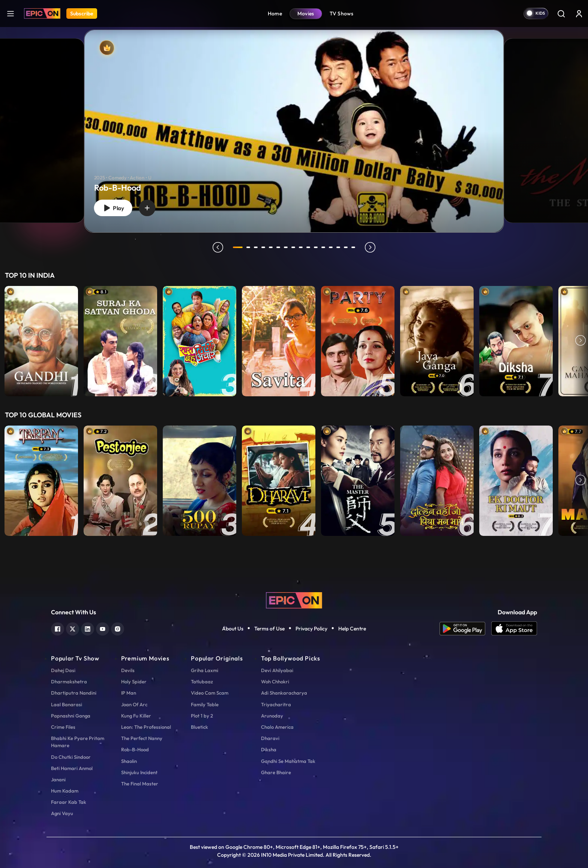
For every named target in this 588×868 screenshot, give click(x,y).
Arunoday (272, 716)
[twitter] (73, 628)
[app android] (465, 629)
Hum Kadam (65, 791)
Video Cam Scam (210, 693)
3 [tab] (256, 247)
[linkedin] (88, 628)
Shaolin (129, 761)
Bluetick (199, 727)
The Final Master (140, 784)
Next (580, 341)
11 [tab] (316, 247)
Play (113, 208)
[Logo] (42, 14)
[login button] (579, 14)
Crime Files (63, 727)
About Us (233, 629)
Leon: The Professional (146, 727)
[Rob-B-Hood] (294, 131)
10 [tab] (308, 247)
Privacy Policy (311, 629)
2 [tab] (248, 247)
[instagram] (118, 628)
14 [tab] (338, 247)
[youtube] (103, 628)
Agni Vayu (62, 813)
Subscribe (82, 14)
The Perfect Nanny (142, 738)
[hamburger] (10, 13)
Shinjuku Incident (139, 772)
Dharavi (270, 738)
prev (218, 247)
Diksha (269, 749)
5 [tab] (271, 247)
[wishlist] (147, 208)
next (370, 247)
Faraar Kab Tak (69, 802)
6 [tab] (278, 247)
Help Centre (352, 629)
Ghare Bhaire (276, 772)
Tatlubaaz (202, 681)
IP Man (129, 693)
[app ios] (514, 629)
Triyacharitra (276, 704)
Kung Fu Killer (136, 716)
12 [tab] (323, 247)
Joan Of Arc (134, 704)
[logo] (294, 599)
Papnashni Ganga (71, 716)
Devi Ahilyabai (277, 670)
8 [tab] (293, 247)
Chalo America (277, 727)
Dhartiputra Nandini (74, 693)
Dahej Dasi (63, 670)
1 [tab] (238, 247)
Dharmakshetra (69, 681)
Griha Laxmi (205, 670)
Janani (58, 779)
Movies (306, 14)
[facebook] (58, 628)
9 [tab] (301, 247)
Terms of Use (269, 629)
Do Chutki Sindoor (71, 757)
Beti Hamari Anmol (72, 768)
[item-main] (41, 341)
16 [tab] (353, 247)
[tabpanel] (294, 125)
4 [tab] (263, 247)
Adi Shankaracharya (284, 693)
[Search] (561, 14)
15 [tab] (346, 247)
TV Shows (342, 14)
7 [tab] (286, 247)
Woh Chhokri (275, 681)
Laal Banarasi (67, 704)
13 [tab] (331, 247)
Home (275, 14)
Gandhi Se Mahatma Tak (288, 761)
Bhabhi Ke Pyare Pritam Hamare (78, 742)
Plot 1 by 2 (202, 716)
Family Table (205, 704)
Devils (128, 670)
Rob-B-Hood (135, 749)
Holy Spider (134, 681)
